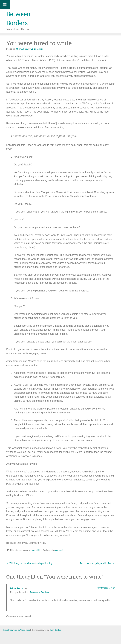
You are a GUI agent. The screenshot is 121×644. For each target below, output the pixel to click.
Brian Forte (39, 49)
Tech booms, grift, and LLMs (97, 563)
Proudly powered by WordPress (16, 630)
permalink (59, 550)
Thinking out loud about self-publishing (29, 563)
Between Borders (40, 592)
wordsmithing (36, 550)
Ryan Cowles (55, 630)
